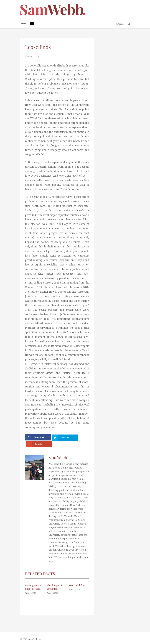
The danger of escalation (54, 586)
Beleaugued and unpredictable (34, 586)
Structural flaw (77, 585)
